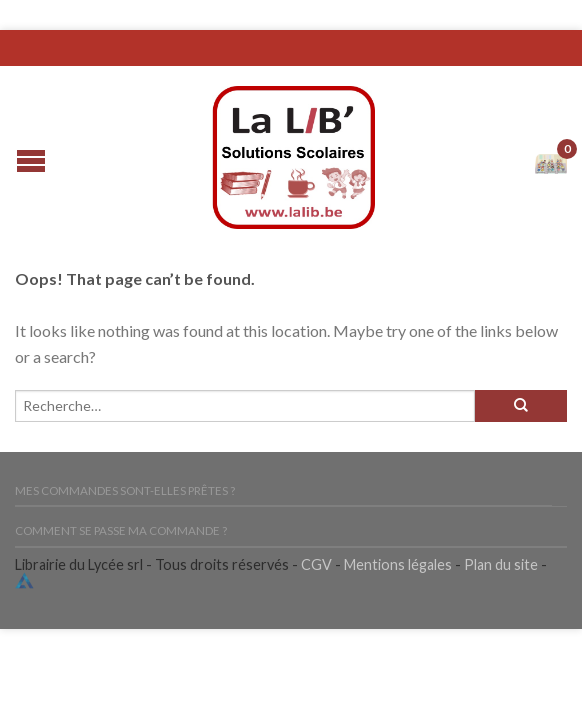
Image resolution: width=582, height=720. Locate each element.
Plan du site (501, 564)
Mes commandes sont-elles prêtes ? (125, 490)
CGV (316, 564)
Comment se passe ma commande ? (121, 530)
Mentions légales (398, 564)
